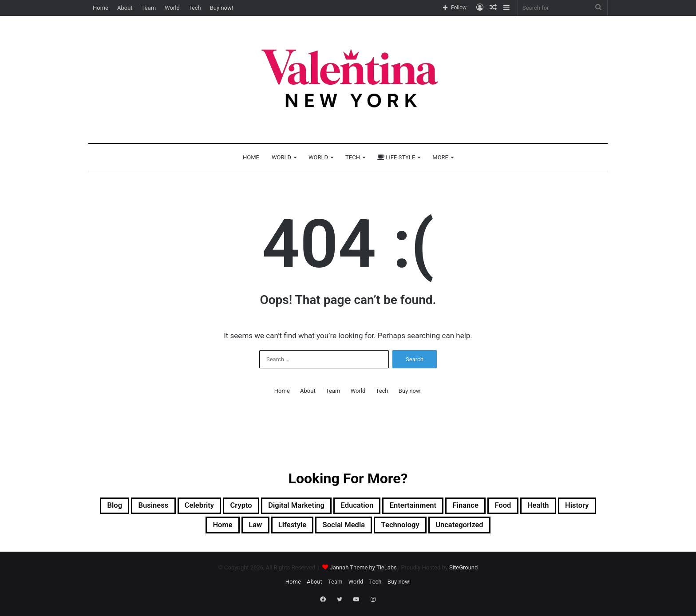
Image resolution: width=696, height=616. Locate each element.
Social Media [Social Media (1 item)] (387, 528)
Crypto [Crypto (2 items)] (267, 507)
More (440, 157)
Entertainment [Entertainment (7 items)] (470, 507)
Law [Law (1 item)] (284, 528)
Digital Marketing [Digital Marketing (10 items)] (332, 507)
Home (101, 8)
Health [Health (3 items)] (157, 528)
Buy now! (221, 8)
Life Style (396, 157)
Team (149, 8)
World (172, 8)
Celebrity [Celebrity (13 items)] (219, 507)
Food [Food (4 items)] (575, 507)
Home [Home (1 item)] (246, 528)
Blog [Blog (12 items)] (120, 507)
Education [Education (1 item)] (404, 507)
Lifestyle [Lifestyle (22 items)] (327, 528)
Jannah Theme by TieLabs (363, 571)
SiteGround (463, 571)
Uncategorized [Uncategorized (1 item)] (523, 528)
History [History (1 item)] (202, 528)
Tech (195, 8)
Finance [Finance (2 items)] (531, 507)
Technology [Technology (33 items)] (454, 528)
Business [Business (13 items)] (165, 507)
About (125, 8)
